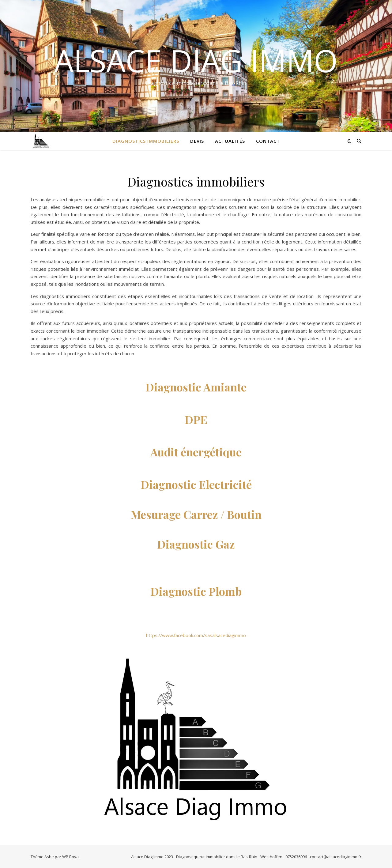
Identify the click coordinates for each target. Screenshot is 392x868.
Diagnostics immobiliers (146, 141)
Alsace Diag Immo (196, 60)
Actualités (230, 141)
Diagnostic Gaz (196, 544)
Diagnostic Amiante (196, 387)
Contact (268, 141)
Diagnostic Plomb (196, 591)
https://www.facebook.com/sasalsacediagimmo (196, 635)
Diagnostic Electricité (196, 484)
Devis (197, 141)
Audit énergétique (196, 452)
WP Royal (71, 857)
